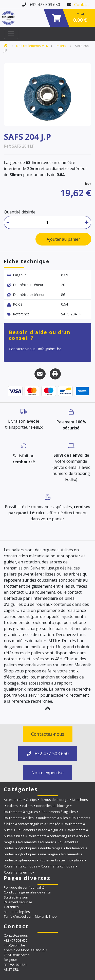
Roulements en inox (19, 872)
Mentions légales (17, 912)
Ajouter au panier (63, 239)
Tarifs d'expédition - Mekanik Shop (30, 916)
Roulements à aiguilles (21, 812)
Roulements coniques (21, 866)
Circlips (31, 800)
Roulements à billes (19, 818)
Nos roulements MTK (32, 46)
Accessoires (13, 800)
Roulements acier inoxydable (62, 860)
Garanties (11, 907)
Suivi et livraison (16, 897)
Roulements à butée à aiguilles (40, 830)
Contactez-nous (48, 734)
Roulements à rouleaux (36, 842)
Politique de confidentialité (24, 887)
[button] (48, 708)
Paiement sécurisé (18, 902)
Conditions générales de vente (27, 892)
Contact (82, 5)
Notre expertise (48, 773)
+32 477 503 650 (48, 753)
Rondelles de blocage (53, 806)
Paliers (61, 46)
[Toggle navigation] (11, 34)
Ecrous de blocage (54, 800)
